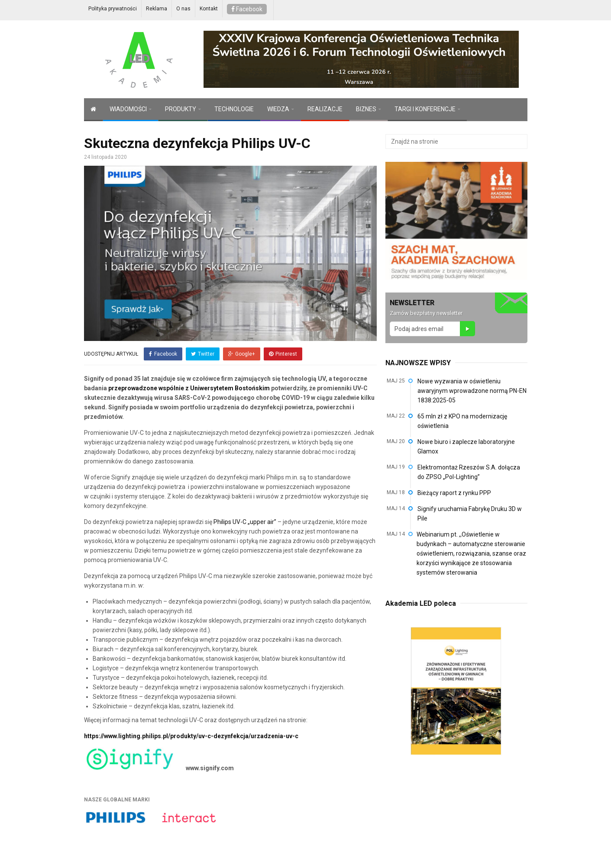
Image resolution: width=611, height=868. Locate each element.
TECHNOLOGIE (234, 109)
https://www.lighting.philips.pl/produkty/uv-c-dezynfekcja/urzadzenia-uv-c (191, 736)
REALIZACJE (325, 109)
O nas (183, 9)
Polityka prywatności (113, 9)
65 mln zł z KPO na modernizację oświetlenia (462, 421)
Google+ (242, 354)
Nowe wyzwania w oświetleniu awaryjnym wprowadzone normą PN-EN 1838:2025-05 (472, 391)
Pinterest (283, 354)
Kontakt (209, 9)
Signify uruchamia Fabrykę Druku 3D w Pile (470, 514)
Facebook (247, 9)
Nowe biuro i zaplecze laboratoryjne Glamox (466, 447)
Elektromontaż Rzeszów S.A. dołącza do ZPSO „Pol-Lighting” (469, 472)
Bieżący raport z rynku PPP (454, 493)
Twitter (203, 354)
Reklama (157, 9)
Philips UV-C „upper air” (245, 522)
